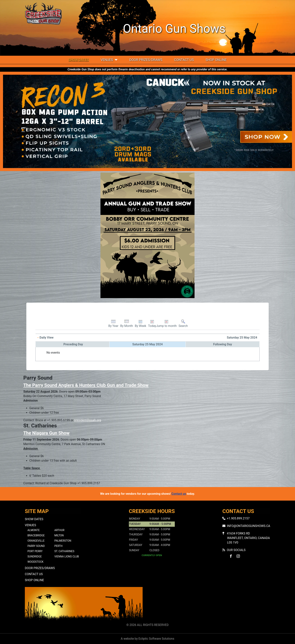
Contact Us (184, 60)
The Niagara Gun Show (46, 433)
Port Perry (35, 551)
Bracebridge (36, 535)
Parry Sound (36, 546)
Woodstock (35, 562)
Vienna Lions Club (67, 556)
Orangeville (36, 541)
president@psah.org (88, 420)
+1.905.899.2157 (238, 518)
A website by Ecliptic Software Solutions (147, 639)
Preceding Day (73, 344)
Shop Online (216, 60)
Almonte (34, 530)
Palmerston (63, 541)
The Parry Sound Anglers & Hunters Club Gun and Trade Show (86, 385)
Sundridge (35, 556)
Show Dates (79, 60)
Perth (58, 546)
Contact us (179, 494)
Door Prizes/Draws (146, 60)
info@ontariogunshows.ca (249, 526)
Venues (107, 60)
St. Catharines (64, 551)
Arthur (59, 530)
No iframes (211, 604)
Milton (59, 535)
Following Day (223, 344)
